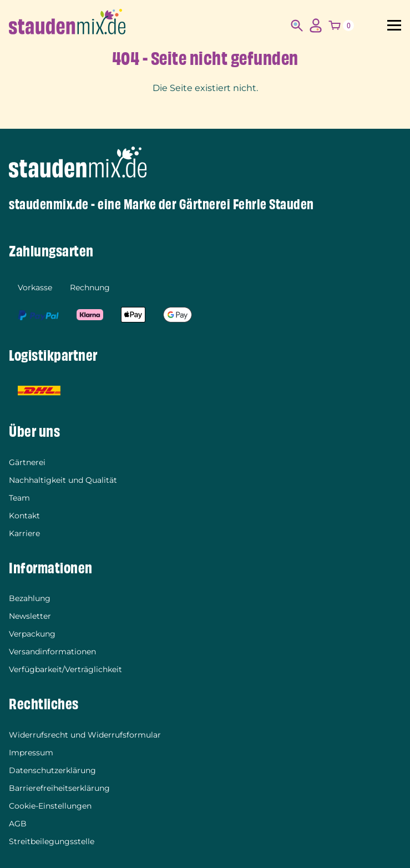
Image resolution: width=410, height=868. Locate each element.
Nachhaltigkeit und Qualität (63, 480)
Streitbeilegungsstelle (52, 841)
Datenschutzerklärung (52, 770)
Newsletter (30, 616)
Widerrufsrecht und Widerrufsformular (85, 735)
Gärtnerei (27, 462)
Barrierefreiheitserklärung (59, 788)
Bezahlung (30, 598)
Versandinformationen (52, 652)
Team (19, 498)
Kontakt (24, 516)
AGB (18, 824)
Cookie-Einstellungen (50, 806)
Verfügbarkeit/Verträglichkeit (65, 669)
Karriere (24, 533)
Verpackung (32, 634)
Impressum (31, 753)
